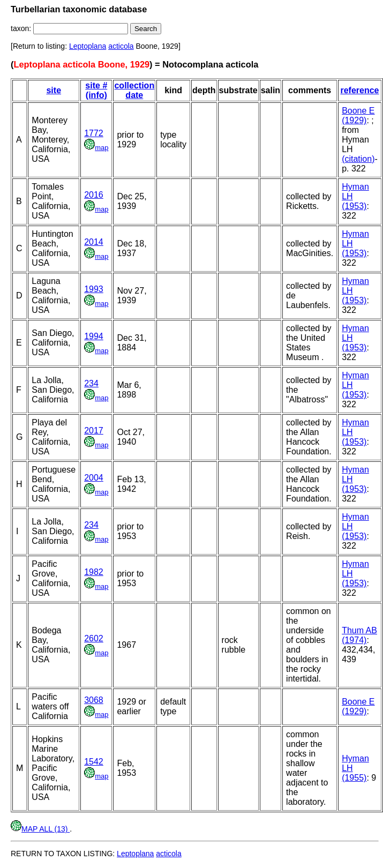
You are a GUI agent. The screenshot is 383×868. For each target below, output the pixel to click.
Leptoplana (88, 46)
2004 (94, 478)
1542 (94, 762)
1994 (94, 336)
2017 (94, 431)
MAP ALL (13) (40, 829)
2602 (94, 638)
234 (91, 383)
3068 (94, 700)
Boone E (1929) (358, 115)
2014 (94, 242)
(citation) (358, 159)
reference (359, 90)
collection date (134, 90)
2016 (94, 195)
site (54, 90)
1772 (94, 133)
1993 (94, 289)
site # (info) (96, 90)
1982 (94, 572)
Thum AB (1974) (359, 635)
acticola (121, 46)
